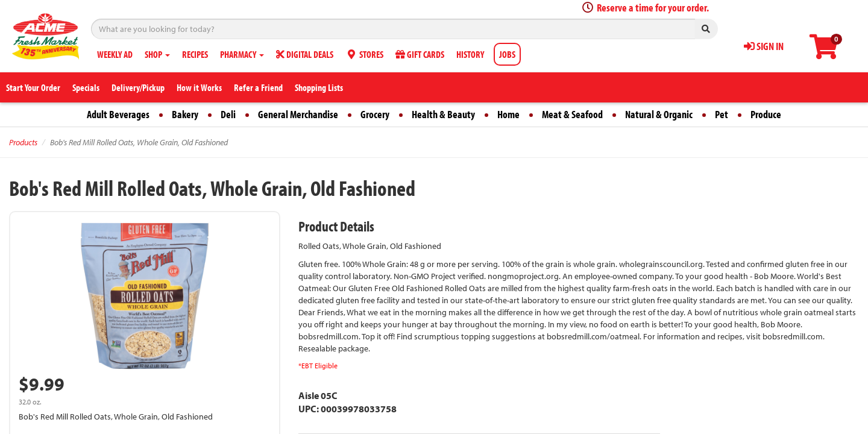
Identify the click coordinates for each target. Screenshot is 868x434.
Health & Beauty (443, 114)
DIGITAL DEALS (305, 54)
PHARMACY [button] (242, 54)
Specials (86, 87)
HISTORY (470, 54)
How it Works (199, 87)
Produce (766, 114)
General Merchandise (298, 114)
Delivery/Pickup (138, 87)
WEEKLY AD (115, 54)
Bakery (185, 114)
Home (508, 114)
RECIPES (195, 54)
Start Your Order (33, 87)
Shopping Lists (319, 87)
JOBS (507, 54)
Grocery (375, 114)
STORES (364, 54)
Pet (722, 114)
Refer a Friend (258, 87)
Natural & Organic (659, 114)
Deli (228, 114)
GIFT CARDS (420, 54)
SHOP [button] (157, 54)
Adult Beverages (118, 114)
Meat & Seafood (572, 114)
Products (23, 142)
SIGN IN (764, 46)
